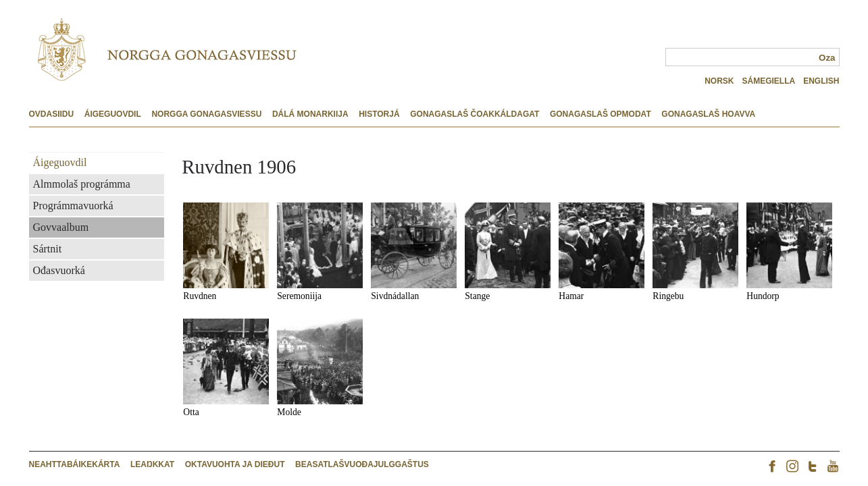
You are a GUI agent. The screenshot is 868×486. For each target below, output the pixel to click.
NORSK (719, 81)
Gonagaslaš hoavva (708, 114)
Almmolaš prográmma (82, 184)
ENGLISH (821, 81)
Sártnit (48, 249)
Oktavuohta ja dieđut (235, 464)
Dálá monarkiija (310, 114)
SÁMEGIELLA (768, 81)
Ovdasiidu (52, 114)
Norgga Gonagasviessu (206, 114)
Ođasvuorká (59, 270)
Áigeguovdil (113, 114)
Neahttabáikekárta (75, 464)
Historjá (379, 114)
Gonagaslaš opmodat (601, 114)
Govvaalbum (61, 227)
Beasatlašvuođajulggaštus (362, 464)
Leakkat (152, 464)
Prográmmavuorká (73, 206)
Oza (827, 58)
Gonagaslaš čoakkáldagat (475, 114)
